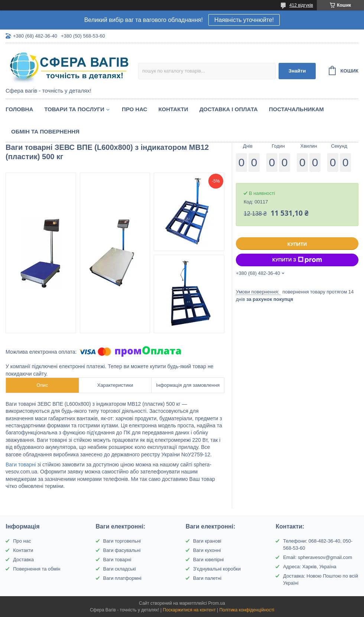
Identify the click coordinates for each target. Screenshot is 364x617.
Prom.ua (217, 603)
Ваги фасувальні (122, 550)
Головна (19, 109)
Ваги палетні (207, 578)
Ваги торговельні (122, 541)
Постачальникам (296, 109)
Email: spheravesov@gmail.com (318, 557)
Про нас (135, 109)
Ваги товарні (21, 465)
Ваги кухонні (207, 550)
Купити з (297, 260)
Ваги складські (120, 569)
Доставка (23, 560)
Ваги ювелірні (209, 560)
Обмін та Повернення (45, 131)
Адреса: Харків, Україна (310, 567)
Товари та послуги (74, 109)
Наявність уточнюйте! (244, 20)
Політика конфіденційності (247, 610)
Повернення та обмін (37, 569)
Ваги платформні (122, 578)
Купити (297, 244)
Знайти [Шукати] (297, 71)
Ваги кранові (207, 541)
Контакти (173, 109)
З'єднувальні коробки (217, 569)
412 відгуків (301, 5)
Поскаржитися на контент (189, 610)
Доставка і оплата (229, 109)
